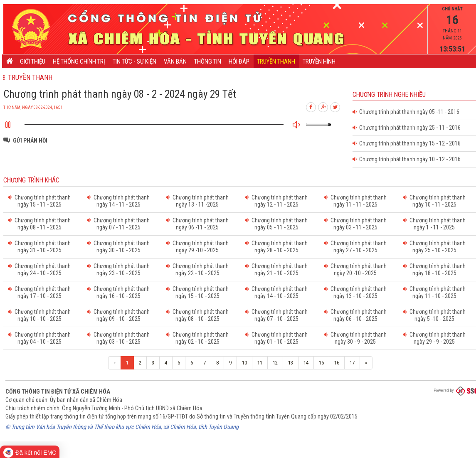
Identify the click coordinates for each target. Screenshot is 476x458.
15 (321, 363)
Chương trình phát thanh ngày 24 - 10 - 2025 (39, 270)
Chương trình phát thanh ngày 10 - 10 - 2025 (39, 315)
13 (291, 363)
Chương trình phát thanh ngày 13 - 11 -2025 (197, 201)
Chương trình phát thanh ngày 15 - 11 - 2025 (39, 201)
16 (337, 363)
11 (260, 363)
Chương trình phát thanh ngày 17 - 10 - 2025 (39, 292)
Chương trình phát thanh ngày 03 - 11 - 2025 (355, 224)
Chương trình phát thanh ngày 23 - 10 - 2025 (118, 270)
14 (306, 363)
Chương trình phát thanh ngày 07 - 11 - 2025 (118, 224)
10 (244, 363)
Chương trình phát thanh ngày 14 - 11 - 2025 (118, 201)
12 (275, 363)
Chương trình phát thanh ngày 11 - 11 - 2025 (355, 201)
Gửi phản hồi (30, 140)
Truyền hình (319, 62)
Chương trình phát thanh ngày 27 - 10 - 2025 (355, 247)
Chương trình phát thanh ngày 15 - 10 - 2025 (197, 292)
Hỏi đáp (239, 62)
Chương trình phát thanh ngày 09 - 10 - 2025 (118, 315)
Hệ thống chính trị (79, 62)
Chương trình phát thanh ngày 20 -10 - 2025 (355, 270)
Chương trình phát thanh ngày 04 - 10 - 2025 (39, 338)
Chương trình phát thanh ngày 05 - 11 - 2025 (276, 224)
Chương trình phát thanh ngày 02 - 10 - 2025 (197, 338)
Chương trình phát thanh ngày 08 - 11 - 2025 (39, 224)
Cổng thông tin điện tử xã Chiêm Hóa (58, 392)
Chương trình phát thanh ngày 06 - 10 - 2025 (355, 315)
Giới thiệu (33, 62)
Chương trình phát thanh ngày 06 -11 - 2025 (197, 224)
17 (352, 363)
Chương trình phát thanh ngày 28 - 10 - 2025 (276, 247)
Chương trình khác (31, 180)
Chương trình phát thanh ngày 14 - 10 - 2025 (276, 292)
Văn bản (175, 62)
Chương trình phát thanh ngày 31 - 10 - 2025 (39, 247)
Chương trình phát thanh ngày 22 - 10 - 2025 (197, 270)
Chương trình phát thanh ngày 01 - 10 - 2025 (276, 338)
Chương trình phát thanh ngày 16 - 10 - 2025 (118, 292)
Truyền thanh (276, 62)
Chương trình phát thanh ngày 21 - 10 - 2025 (276, 270)
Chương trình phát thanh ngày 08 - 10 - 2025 (197, 315)
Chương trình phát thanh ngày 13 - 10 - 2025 (355, 292)
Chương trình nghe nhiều (389, 95)
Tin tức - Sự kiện (134, 62)
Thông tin (208, 62)
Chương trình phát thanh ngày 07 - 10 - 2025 (276, 315)
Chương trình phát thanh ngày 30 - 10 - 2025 (118, 247)
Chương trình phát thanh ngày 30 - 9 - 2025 (355, 338)
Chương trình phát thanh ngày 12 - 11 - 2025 (276, 201)
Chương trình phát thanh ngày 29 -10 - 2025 (197, 247)
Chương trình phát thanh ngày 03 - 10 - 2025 (118, 338)
